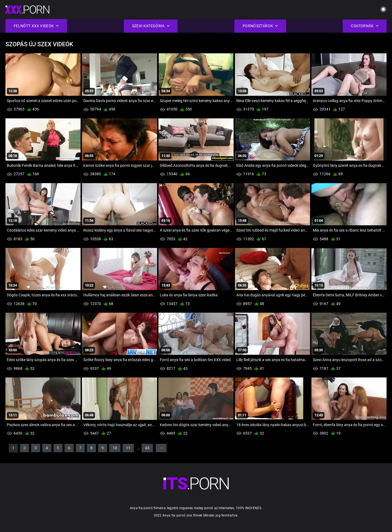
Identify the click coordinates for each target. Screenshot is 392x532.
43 (147, 448)
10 (115, 448)
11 (128, 448)
